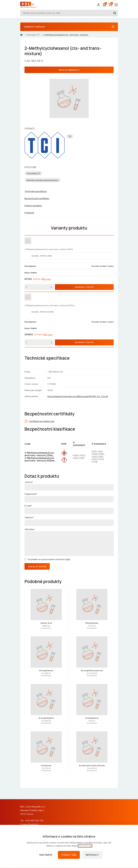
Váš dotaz (30, 529)
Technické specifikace (36, 191)
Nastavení (46, 855)
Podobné (29, 213)
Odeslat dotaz (37, 567)
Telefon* (29, 518)
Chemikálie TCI (33, 35)
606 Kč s (42, 279)
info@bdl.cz (33, 824)
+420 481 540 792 (34, 821)
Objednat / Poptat (84, 287)
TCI (70, 136)
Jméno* (29, 482)
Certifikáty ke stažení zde (42, 421)
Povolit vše (69, 855)
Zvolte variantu (69, 70)
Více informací (85, 846)
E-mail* (28, 506)
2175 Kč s (43, 335)
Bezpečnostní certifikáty (37, 198)
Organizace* (31, 494)
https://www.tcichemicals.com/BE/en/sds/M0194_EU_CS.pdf (78, 396)
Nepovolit (92, 855)
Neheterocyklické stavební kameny (43, 180)
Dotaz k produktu (33, 206)
